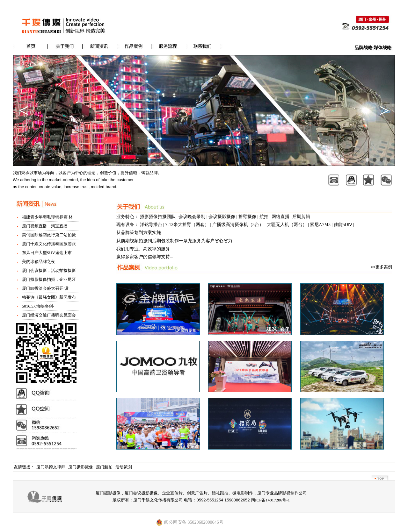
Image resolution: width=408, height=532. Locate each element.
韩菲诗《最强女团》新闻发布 (49, 297)
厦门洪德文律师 (51, 467)
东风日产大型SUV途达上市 (47, 253)
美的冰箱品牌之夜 (39, 262)
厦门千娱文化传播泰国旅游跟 (49, 244)
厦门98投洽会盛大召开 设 (45, 288)
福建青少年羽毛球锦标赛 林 (47, 217)
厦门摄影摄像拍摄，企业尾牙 (49, 279)
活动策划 (124, 467)
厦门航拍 (104, 467)
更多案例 (384, 267)
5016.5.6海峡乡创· (38, 306)
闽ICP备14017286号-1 (270, 500)
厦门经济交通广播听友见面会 (49, 315)
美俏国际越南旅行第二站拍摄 (49, 235)
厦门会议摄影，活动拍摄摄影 (49, 270)
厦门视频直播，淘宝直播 (45, 226)
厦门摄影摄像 (81, 467)
